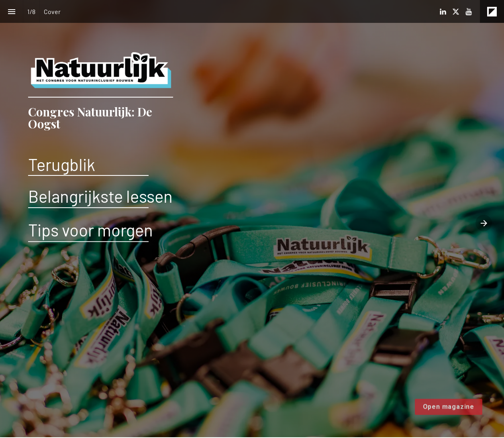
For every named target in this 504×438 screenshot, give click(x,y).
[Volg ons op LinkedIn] (443, 12)
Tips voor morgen (91, 230)
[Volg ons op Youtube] (469, 12)
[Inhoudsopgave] (11, 11)
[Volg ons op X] (456, 12)
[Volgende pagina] (484, 223)
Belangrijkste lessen (100, 196)
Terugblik (62, 164)
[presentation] (252, 219)
